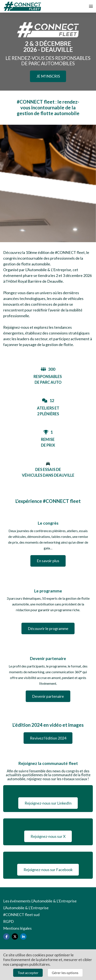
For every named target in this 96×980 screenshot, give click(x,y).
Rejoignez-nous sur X (48, 836)
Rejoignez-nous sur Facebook (48, 870)
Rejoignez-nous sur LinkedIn (48, 803)
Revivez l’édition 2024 (48, 738)
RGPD (8, 921)
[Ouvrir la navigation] (91, 6)
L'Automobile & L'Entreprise (26, 908)
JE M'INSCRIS (48, 76)
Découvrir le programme (48, 628)
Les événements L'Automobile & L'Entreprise (40, 901)
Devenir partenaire (48, 696)
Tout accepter (28, 973)
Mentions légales (17, 928)
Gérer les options (65, 973)
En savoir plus (48, 561)
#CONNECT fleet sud (21, 915)
